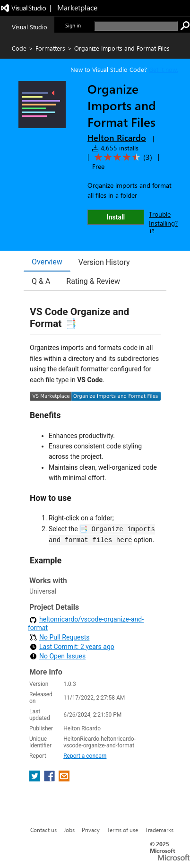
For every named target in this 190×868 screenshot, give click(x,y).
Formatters (50, 48)
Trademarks (159, 830)
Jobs (69, 830)
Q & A (41, 281)
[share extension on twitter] (36, 779)
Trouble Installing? (163, 222)
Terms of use (122, 830)
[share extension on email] (64, 779)
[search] (136, 26)
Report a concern (85, 756)
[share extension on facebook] (50, 779)
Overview (47, 262)
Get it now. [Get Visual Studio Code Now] (164, 69)
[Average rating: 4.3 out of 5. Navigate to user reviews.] (122, 157)
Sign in (73, 25)
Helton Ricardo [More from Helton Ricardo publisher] (117, 138)
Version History (104, 262)
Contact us (43, 830)
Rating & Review (93, 281)
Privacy (91, 830)
